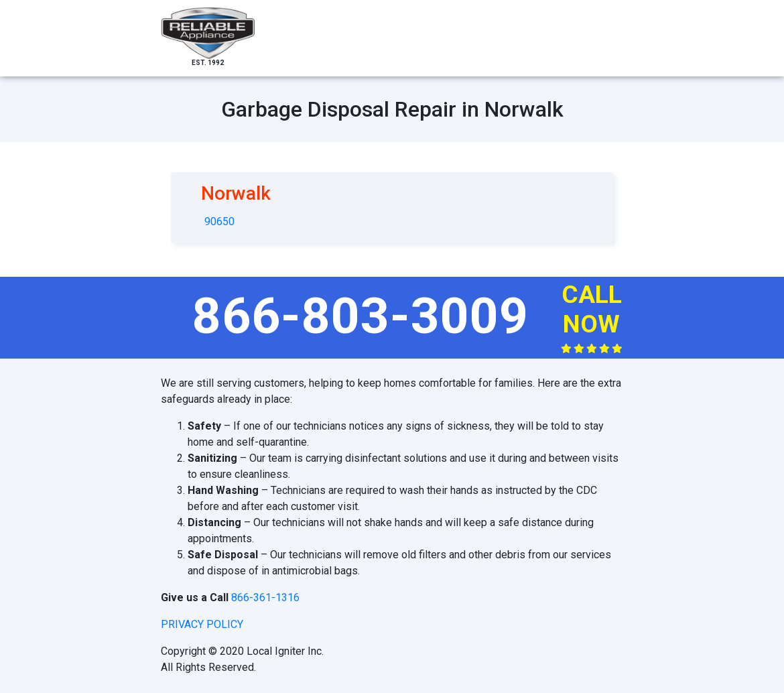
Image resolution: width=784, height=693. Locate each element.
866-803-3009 (361, 316)
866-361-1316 (265, 597)
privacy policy (202, 624)
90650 (219, 222)
